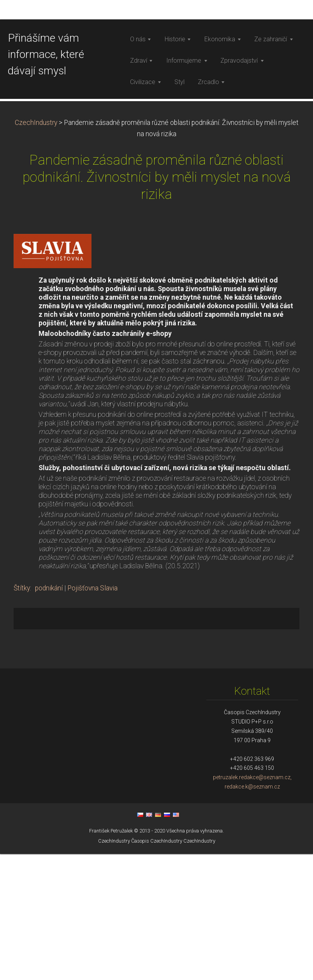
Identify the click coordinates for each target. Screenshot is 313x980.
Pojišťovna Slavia (92, 714)
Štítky (22, 714)
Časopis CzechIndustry (157, 967)
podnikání (49, 714)
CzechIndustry (36, 249)
